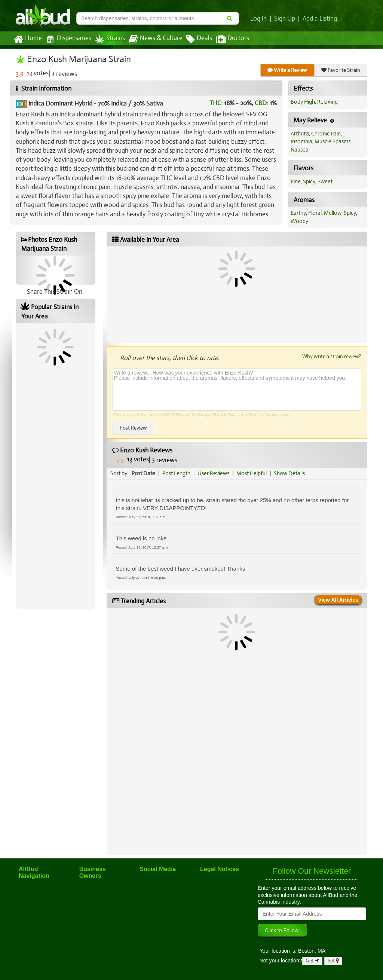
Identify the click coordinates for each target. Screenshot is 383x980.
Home (28, 39)
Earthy (298, 213)
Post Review (133, 428)
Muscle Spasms (333, 141)
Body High (303, 102)
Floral (315, 213)
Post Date (143, 473)
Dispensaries (68, 39)
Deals (199, 39)
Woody (299, 221)
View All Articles (338, 600)
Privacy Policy (225, 415)
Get (312, 961)
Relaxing (327, 102)
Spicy (309, 181)
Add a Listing (320, 19)
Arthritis (300, 134)
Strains (110, 39)
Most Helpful (252, 473)
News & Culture (156, 39)
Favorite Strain (341, 70)
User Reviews (213, 473)
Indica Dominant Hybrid (60, 103)
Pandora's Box (55, 123)
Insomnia (301, 141)
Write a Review (287, 70)
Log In (258, 19)
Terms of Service (263, 415)
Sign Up (285, 19)
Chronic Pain (326, 134)
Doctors (232, 39)
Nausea (300, 150)
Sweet (325, 181)
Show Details (289, 473)
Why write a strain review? (332, 356)
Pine (296, 181)
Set (333, 961)
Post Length (176, 473)
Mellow (333, 213)
